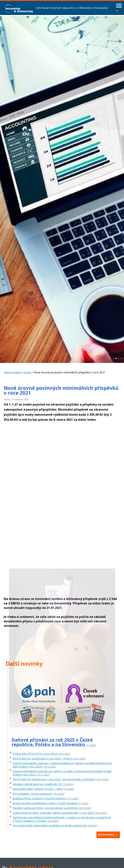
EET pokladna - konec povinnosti (38, 794)
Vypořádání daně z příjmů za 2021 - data (43, 789)
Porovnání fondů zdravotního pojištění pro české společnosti (55, 826)
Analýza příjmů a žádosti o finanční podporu (46, 799)
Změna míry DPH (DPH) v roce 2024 (41, 754)
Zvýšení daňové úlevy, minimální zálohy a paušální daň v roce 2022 (60, 813)
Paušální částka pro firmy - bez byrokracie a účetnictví (52, 808)
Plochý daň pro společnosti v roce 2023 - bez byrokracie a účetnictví (61, 779)
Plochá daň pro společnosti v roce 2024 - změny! (49, 759)
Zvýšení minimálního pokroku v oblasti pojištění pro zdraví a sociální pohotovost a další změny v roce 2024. (62, 765)
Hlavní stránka (12, 372)
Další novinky (108, 835)
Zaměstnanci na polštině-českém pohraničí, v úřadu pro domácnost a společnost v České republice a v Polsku (62, 819)
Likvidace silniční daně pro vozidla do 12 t (43, 784)
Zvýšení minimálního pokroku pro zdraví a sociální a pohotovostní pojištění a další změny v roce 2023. (62, 773)
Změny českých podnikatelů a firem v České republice (50, 803)
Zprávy (27, 372)
